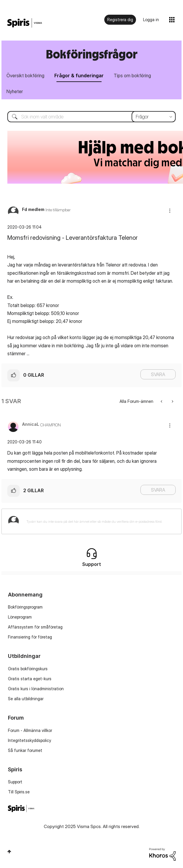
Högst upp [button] (9, 852)
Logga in (151, 20)
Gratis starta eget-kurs (30, 679)
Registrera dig (120, 20)
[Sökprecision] (154, 117)
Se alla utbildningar (26, 699)
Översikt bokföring (25, 76)
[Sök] (91, 117)
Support (15, 782)
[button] (170, 211)
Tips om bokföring (132, 76)
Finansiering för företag (30, 637)
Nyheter (15, 91)
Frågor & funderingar (79, 76)
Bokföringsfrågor (92, 54)
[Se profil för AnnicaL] (31, 424)
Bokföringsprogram (25, 607)
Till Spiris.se (19, 792)
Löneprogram (20, 617)
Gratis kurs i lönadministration (36, 689)
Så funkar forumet (25, 750)
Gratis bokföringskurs (28, 669)
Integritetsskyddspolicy (30, 740)
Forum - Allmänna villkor (30, 730)
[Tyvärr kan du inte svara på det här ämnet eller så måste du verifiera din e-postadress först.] (99, 521)
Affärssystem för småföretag (35, 627)
